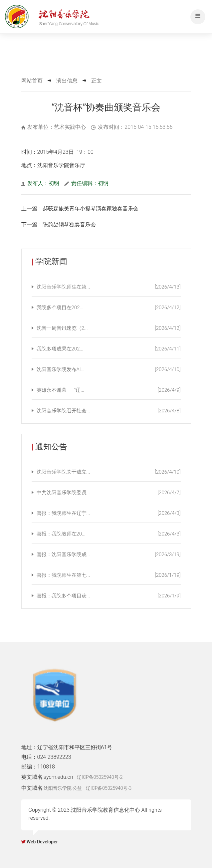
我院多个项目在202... (109, 308)
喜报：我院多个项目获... (109, 596)
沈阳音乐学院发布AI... (109, 369)
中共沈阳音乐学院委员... (109, 493)
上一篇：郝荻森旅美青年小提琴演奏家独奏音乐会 (80, 209)
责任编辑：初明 (86, 183)
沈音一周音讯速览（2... (109, 328)
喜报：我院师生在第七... (109, 575)
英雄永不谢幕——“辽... (109, 390)
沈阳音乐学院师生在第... (109, 287)
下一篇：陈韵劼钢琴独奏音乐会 (59, 224)
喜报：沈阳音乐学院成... (109, 554)
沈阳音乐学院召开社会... (109, 411)
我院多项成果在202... (109, 349)
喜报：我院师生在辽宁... (109, 513)
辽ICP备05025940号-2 (100, 777)
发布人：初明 (40, 183)
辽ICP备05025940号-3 (109, 788)
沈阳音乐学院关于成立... (109, 472)
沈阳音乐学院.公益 (63, 788)
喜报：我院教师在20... (109, 534)
